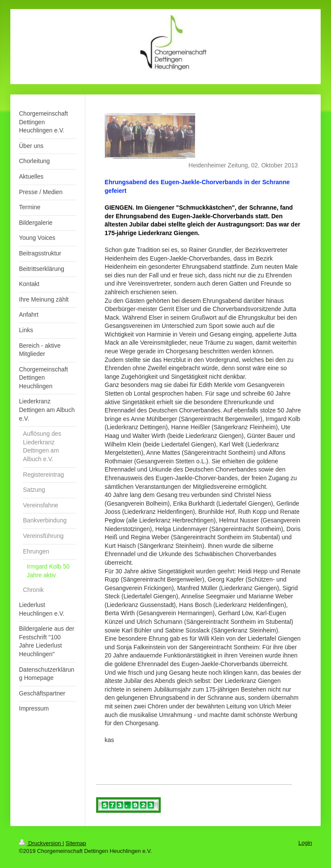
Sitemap (76, 843)
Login (305, 843)
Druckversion (41, 843)
